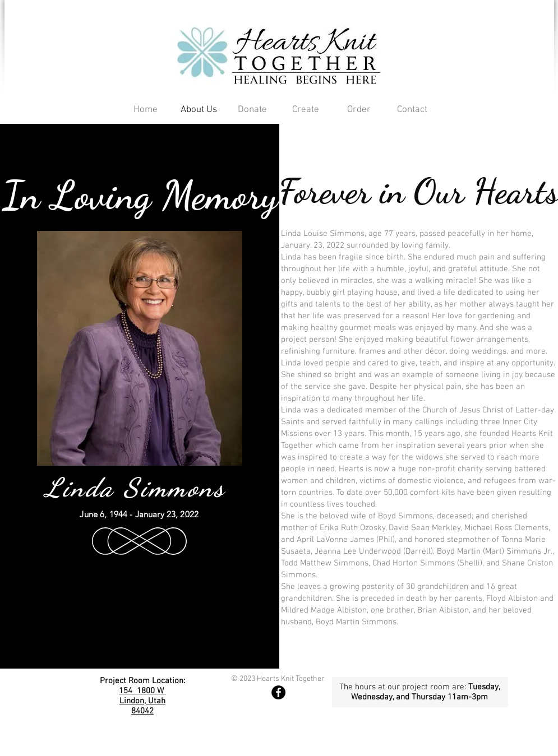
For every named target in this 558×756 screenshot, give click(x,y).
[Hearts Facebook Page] (278, 692)
